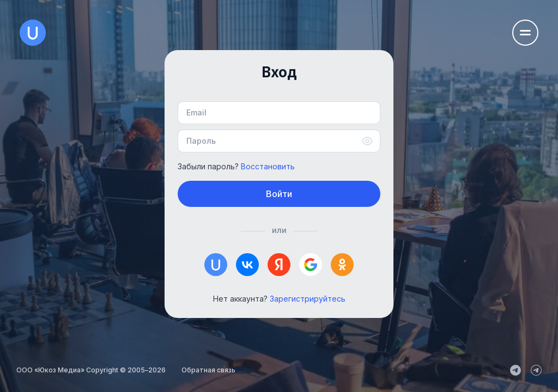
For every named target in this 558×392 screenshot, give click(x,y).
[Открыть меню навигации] (525, 33)
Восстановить (268, 166)
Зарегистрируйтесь (308, 299)
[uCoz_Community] (536, 370)
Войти (279, 194)
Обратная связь (208, 370)
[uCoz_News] (515, 370)
